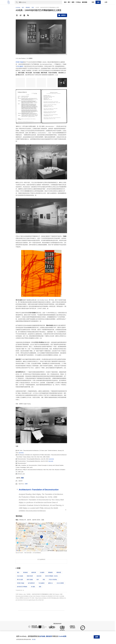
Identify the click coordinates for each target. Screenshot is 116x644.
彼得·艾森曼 (30, 580)
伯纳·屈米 (39, 576)
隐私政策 (49, 636)
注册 (98, 2)
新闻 (73, 2)
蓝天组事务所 (31, 583)
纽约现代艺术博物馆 (22, 587)
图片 (69, 2)
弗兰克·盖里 (20, 580)
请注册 (34, 639)
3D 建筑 (33, 587)
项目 (65, 2)
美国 (22, 478)
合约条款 (42, 636)
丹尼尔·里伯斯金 (53, 580)
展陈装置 (59, 572)
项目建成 (25, 572)
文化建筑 (42, 572)
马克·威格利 (20, 66)
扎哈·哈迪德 (20, 576)
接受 (97, 637)
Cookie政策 (62, 636)
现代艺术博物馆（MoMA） (52, 576)
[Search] (40, 2)
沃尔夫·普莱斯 (60, 583)
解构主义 (51, 583)
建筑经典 (34, 572)
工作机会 (78, 2)
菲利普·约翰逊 (19, 62)
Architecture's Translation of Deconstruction (39, 490)
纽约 (38, 580)
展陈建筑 (50, 572)
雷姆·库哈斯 (30, 576)
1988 (26, 484)
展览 (44, 580)
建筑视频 (85, 2)
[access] (21, 453)
